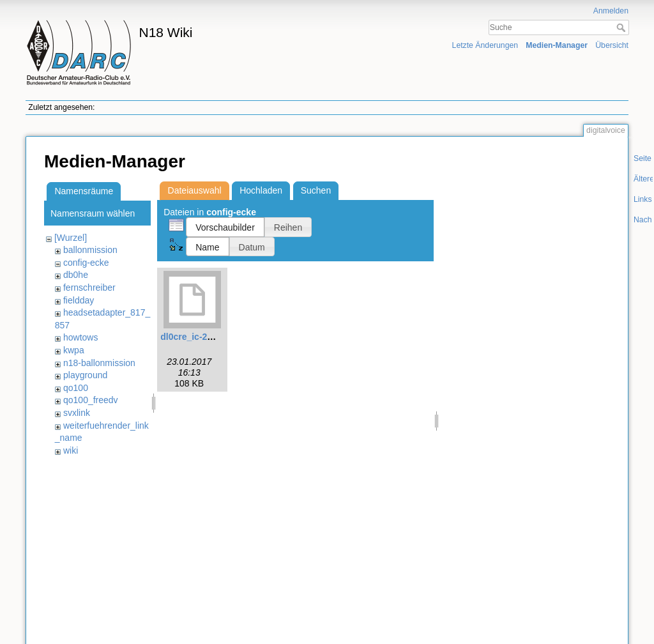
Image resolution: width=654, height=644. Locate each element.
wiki (71, 450)
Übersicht (612, 45)
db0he (76, 275)
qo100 (76, 388)
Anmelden (611, 11)
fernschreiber (89, 287)
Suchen (316, 190)
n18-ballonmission (99, 363)
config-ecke (86, 263)
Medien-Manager (557, 45)
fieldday (79, 300)
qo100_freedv (91, 400)
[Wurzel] (71, 238)
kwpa (74, 350)
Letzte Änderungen (485, 45)
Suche (622, 27)
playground (85, 375)
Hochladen (261, 190)
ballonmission (90, 250)
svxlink (77, 413)
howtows (80, 337)
